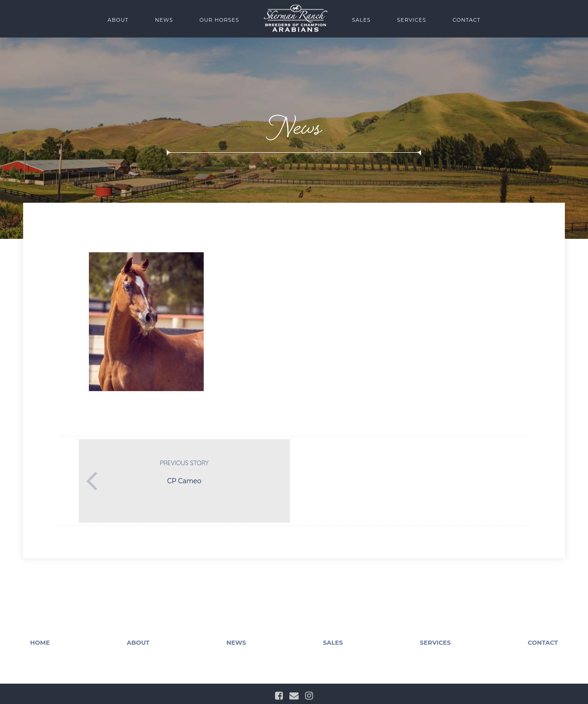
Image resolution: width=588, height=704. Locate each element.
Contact (466, 20)
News (164, 20)
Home (40, 642)
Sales (361, 20)
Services (412, 20)
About (118, 20)
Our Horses (219, 20)
